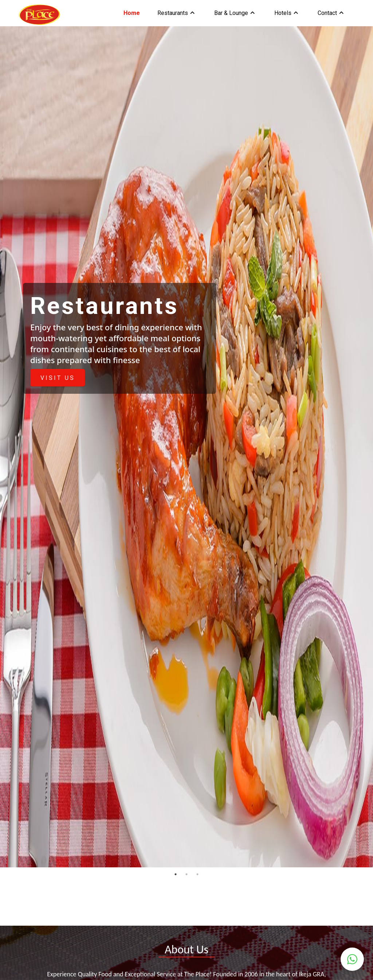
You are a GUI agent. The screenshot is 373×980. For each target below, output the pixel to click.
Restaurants (173, 13)
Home (132, 13)
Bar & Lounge (231, 13)
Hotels (283, 13)
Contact (327, 13)
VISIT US (58, 378)
